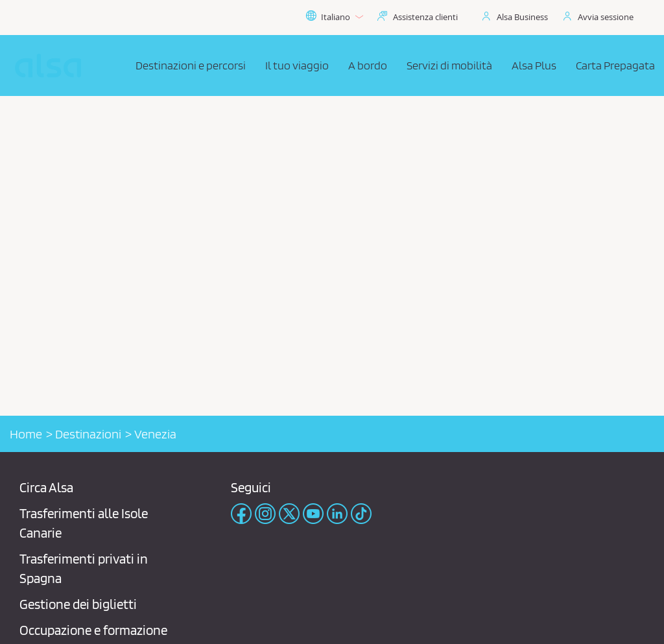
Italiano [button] (334, 17)
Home (26, 434)
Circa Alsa (46, 487)
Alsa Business (522, 17)
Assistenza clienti (425, 17)
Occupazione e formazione (93, 630)
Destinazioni (88, 434)
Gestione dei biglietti (78, 604)
